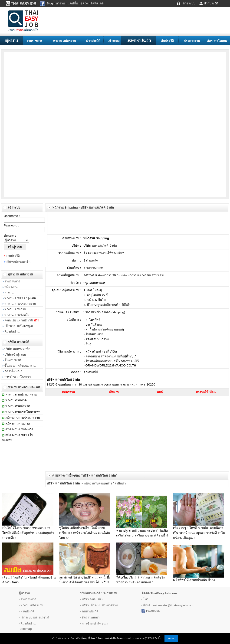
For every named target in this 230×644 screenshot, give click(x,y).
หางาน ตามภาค (15, 309)
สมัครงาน (11, 287)
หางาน (9, 293)
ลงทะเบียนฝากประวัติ (22, 320)
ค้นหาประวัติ (13, 360)
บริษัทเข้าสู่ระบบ (15, 355)
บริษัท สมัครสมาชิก (17, 349)
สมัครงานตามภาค (18, 423)
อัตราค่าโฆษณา (218, 41)
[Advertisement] (46, 83)
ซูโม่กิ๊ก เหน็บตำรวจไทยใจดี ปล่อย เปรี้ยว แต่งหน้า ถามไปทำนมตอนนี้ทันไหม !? (85, 533)
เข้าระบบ (113, 41)
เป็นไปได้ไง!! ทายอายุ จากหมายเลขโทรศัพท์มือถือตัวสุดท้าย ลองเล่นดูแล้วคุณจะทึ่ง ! (28, 533)
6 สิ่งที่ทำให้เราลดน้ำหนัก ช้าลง (194, 580)
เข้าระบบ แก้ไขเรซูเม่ (19, 326)
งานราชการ (34, 41)
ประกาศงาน (192, 41)
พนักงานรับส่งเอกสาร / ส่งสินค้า (105, 483)
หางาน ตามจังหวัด (17, 315)
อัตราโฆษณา (13, 371)
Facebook (153, 611)
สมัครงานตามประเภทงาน (23, 418)
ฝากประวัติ (93, 41)
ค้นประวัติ (167, 41)
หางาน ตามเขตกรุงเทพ (20, 298)
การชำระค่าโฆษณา (18, 377)
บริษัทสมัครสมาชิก (18, 262)
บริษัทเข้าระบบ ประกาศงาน (100, 605)
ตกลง (171, 638)
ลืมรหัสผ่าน (12, 332)
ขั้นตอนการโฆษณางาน (20, 366)
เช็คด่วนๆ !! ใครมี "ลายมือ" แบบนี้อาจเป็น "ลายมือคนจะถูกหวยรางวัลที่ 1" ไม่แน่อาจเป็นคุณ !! (199, 533)
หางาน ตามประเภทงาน (20, 304)
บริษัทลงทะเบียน (93, 599)
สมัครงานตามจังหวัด (19, 429)
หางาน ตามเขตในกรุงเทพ (23, 412)
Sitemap (26, 629)
